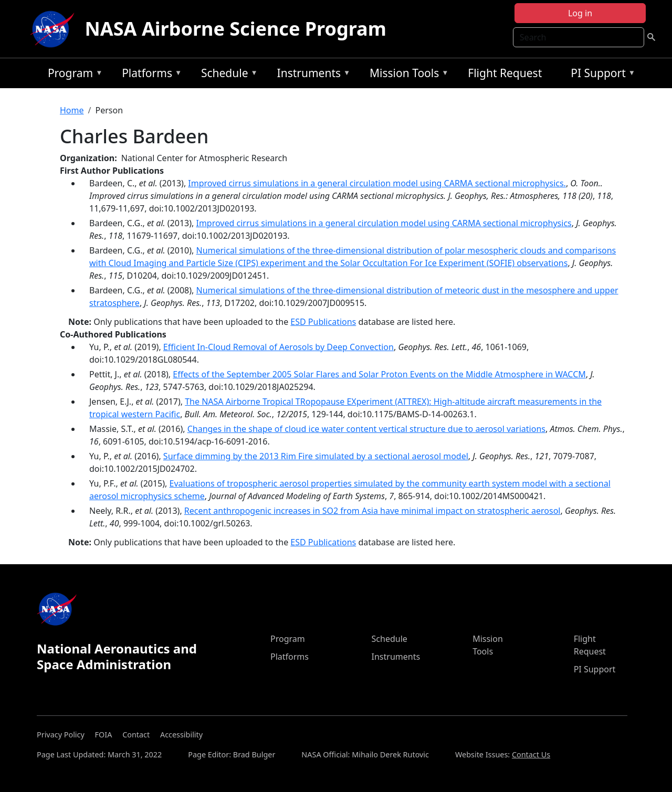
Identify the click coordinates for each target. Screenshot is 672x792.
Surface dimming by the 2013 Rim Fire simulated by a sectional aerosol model (316, 456)
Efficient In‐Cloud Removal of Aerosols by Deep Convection (279, 347)
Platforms (149, 75)
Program (73, 75)
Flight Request (505, 73)
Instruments (311, 75)
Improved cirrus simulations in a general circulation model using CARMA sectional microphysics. (377, 183)
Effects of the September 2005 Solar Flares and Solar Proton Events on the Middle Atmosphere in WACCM (379, 374)
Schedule (227, 75)
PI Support (600, 75)
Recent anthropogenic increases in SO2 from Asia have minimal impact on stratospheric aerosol (372, 511)
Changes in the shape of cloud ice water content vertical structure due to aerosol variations (366, 429)
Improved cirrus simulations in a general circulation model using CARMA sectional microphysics (384, 223)
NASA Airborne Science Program (236, 29)
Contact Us (531, 754)
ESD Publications (323, 322)
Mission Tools (407, 75)
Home (72, 110)
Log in (580, 13)
